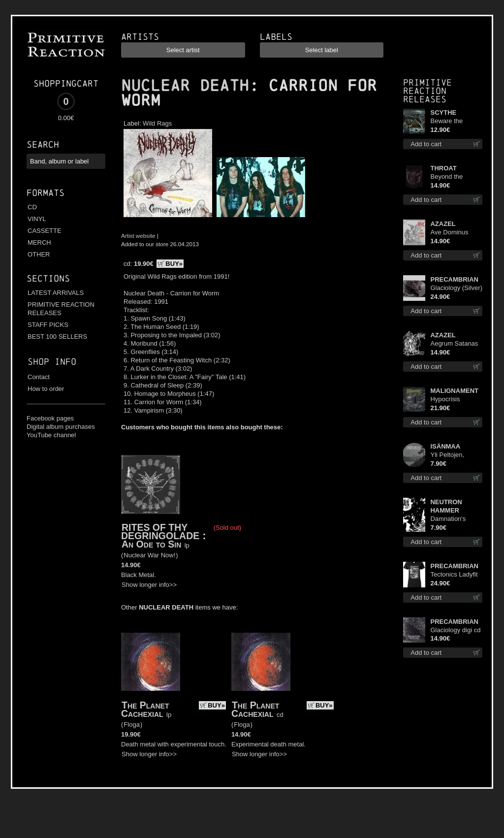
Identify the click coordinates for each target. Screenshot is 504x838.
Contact (39, 377)
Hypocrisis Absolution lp (448, 400)
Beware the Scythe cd (446, 121)
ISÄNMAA (445, 446)
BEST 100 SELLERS (57, 337)
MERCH (39, 242)
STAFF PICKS (48, 325)
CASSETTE (45, 231)
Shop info (52, 362)
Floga (132, 725)
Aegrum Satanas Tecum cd (454, 344)
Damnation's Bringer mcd (448, 519)
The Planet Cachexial (145, 709)
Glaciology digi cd (455, 630)
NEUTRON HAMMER (446, 506)
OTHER (39, 254)
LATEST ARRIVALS (56, 293)
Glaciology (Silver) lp (456, 288)
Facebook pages (50, 418)
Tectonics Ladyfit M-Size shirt (454, 575)
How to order (46, 389)
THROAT (443, 168)
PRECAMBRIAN (454, 279)
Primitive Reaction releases (427, 91)
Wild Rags (157, 123)
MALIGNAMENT (454, 391)
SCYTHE (443, 113)
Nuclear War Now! (149, 555)
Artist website (138, 236)
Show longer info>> (149, 585)
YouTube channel (51, 435)
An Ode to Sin (153, 544)
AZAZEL (443, 224)
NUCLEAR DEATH (185, 86)
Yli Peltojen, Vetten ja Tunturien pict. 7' (454, 455)
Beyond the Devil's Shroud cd (455, 177)
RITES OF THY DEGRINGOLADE (160, 532)
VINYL (37, 219)
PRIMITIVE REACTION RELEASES (61, 309)
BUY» (174, 264)
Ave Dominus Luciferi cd (449, 233)
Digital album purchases (61, 427)
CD (32, 207)
